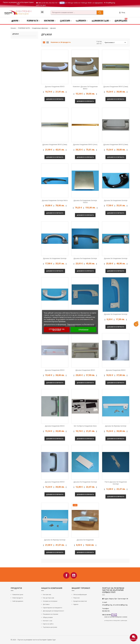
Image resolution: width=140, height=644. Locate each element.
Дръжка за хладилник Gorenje (116, 200)
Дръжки (16, 34)
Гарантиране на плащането (52, 608)
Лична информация (80, 594)
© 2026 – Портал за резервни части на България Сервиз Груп (33, 640)
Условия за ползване (50, 601)
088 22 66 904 (43, 3)
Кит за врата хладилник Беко (85, 426)
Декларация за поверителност (53, 611)
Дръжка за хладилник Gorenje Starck (85, 201)
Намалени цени (18, 594)
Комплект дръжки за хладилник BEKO (85, 88)
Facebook (66, 575)
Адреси (76, 604)
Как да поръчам (48, 598)
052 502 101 (53, 3)
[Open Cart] (136, 324)
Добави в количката (55, 99)
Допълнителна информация (55, 324)
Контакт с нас (47, 621)
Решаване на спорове (50, 614)
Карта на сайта (48, 624)
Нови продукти (17, 598)
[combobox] (73, 12)
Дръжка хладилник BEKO (55, 86)
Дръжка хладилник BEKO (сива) (116, 86)
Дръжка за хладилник (85, 540)
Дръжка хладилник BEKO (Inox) (85, 144)
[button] (42, 12)
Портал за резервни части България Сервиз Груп (18, 3)
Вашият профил (81, 588)
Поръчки (76, 598)
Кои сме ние (47, 594)
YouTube (74, 575)
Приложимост (115, 42)
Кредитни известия (80, 601)
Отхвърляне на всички (57, 330)
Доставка (46, 604)
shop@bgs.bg (110, 3)
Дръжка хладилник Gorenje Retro (55, 200)
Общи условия (48, 617)
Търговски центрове (50, 627)
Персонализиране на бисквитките (81, 324)
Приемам (83, 330)
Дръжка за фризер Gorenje (116, 426)
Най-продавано (18, 601)
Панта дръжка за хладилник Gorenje (116, 483)
